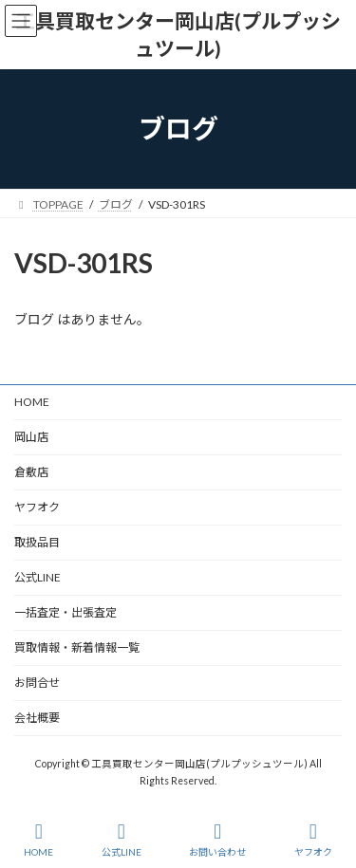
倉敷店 (37, 472)
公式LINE (37, 577)
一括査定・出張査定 (66, 612)
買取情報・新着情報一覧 (77, 647)
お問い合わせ (217, 840)
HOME (32, 402)
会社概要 (37, 718)
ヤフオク (37, 507)
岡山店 (31, 437)
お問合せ (37, 683)
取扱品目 (37, 542)
